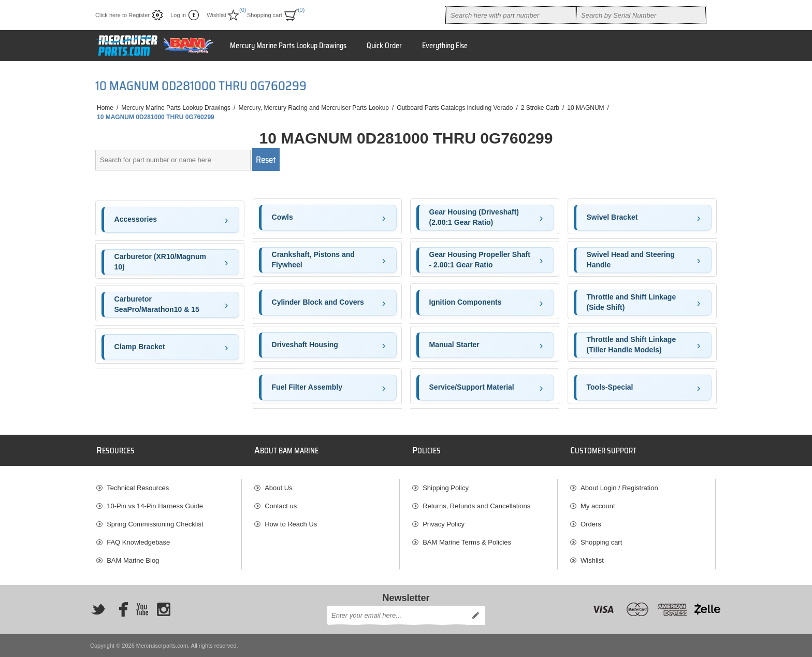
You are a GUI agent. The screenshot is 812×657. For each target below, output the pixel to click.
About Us (278, 488)
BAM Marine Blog (133, 560)
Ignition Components (466, 302)
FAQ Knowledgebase (138, 542)
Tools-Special (610, 387)
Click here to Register (122, 15)
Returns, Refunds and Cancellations (476, 506)
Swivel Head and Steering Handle (631, 260)
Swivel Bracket (612, 217)
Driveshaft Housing (305, 345)
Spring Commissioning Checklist (155, 524)
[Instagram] (164, 609)
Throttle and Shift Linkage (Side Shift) (632, 302)
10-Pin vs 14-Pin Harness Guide (155, 506)
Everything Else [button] (445, 46)
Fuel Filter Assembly (307, 387)
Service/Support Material (472, 387)
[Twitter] (98, 609)
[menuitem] (169, 488)
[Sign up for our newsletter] (397, 616)
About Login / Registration (619, 488)
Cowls (282, 217)
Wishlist (592, 560)
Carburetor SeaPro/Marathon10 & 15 (157, 304)
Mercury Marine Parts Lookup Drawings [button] (288, 46)
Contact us (281, 506)
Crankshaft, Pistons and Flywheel (313, 260)
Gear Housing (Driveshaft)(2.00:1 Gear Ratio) (474, 217)
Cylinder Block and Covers (318, 302)
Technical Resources (138, 488)
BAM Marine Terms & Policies (467, 542)
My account (598, 506)
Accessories (136, 219)
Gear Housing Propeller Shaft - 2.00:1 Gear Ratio (480, 260)
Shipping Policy (446, 488)
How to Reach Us (291, 524)
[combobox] (511, 15)
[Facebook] (120, 609)
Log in (178, 15)
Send (475, 616)
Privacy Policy (444, 524)
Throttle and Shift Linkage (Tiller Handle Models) (632, 345)
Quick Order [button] (384, 46)
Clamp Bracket (140, 347)
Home (105, 108)
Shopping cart (601, 542)
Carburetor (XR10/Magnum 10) (160, 262)
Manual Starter (454, 345)
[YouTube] (142, 609)
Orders (591, 524)
